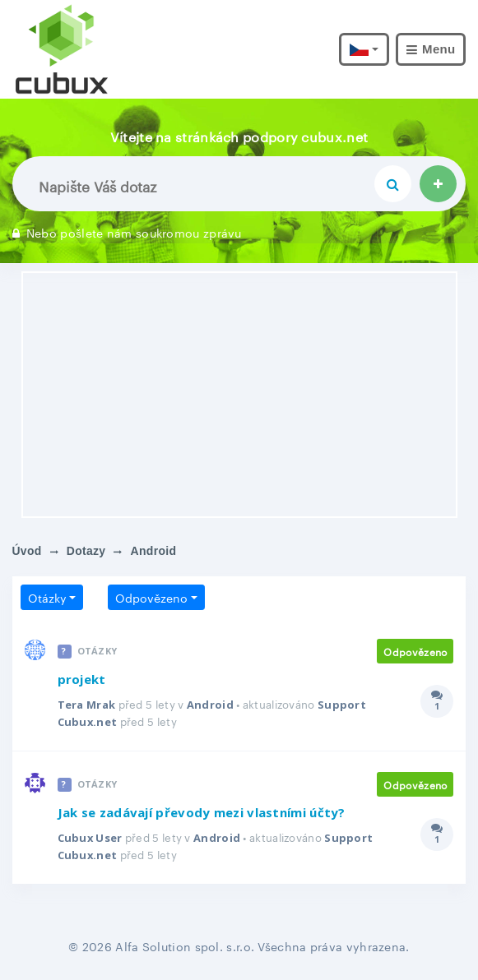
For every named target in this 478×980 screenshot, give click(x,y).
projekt (82, 679)
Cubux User (90, 838)
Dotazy (86, 551)
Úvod (27, 551)
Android (210, 705)
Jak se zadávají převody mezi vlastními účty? (202, 813)
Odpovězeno (151, 597)
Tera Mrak (87, 705)
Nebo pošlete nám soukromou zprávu (127, 232)
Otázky (47, 597)
